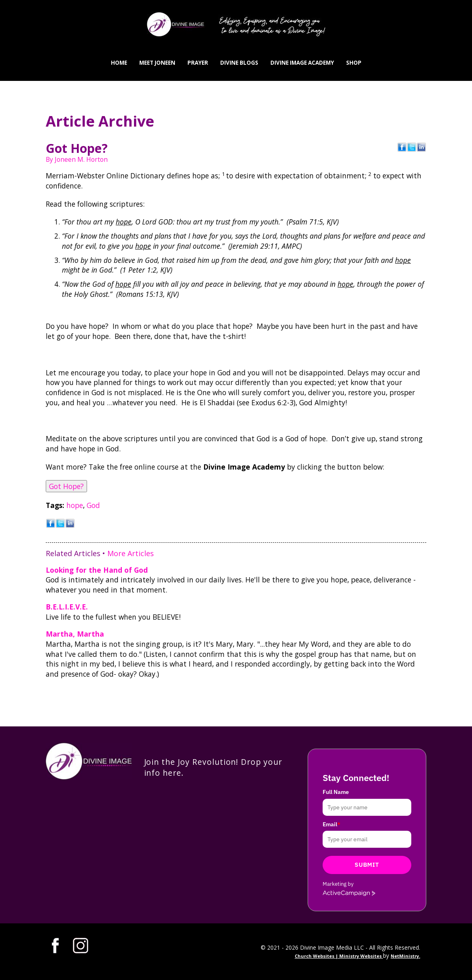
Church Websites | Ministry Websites (339, 956)
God (93, 505)
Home (119, 63)
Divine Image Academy (302, 63)
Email (332, 824)
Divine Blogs (239, 63)
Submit (367, 865)
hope (75, 505)
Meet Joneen (157, 63)
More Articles (131, 553)
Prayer (198, 63)
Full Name (336, 792)
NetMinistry (405, 956)
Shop (354, 63)
